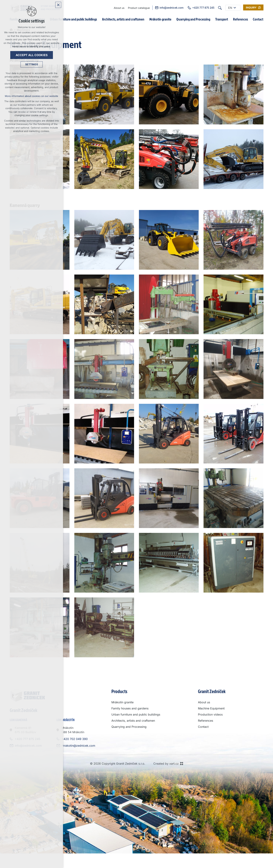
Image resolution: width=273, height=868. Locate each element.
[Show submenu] (235, 8)
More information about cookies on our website (31, 96)
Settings (32, 64)
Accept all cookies (32, 55)
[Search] (220, 8)
